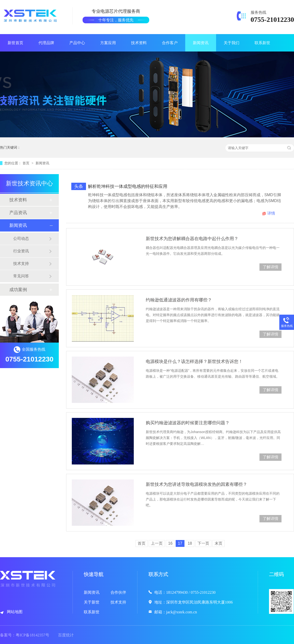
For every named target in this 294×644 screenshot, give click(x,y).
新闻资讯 (201, 43)
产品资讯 (18, 213)
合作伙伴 (118, 592)
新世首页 (15, 43)
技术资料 (139, 43)
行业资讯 (21, 251)
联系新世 (262, 43)
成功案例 (18, 290)
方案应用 (108, 43)
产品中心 (77, 43)
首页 (26, 163)
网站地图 (15, 612)
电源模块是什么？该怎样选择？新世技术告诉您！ (194, 361)
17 (180, 543)
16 (170, 543)
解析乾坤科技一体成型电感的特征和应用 (128, 186)
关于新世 (92, 602)
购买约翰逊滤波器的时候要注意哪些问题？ (188, 423)
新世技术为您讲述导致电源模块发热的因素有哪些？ (196, 484)
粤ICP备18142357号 (32, 635)
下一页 (203, 543)
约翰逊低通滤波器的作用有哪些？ (179, 300)
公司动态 (21, 238)
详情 (271, 213)
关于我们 (232, 43)
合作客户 (170, 43)
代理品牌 (46, 43)
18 (190, 543)
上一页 (157, 543)
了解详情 (270, 267)
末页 (219, 543)
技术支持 (21, 264)
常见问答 (21, 276)
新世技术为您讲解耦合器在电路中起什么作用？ (192, 239)
